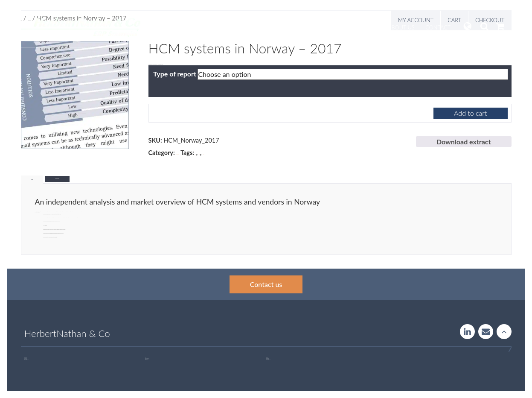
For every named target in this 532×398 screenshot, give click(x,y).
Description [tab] (32, 180)
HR (196, 155)
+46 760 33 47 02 (147, 360)
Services (237, 27)
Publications (358, 27)
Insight (318, 27)
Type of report (175, 74)
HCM (200, 155)
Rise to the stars (504, 332)
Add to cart (470, 113)
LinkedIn (467, 332)
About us (401, 27)
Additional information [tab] (57, 179)
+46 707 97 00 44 (27, 360)
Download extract (464, 142)
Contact (438, 27)
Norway (204, 155)
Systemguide (278, 27)
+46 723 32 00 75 (269, 360)
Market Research (178, 155)
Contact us (266, 284)
